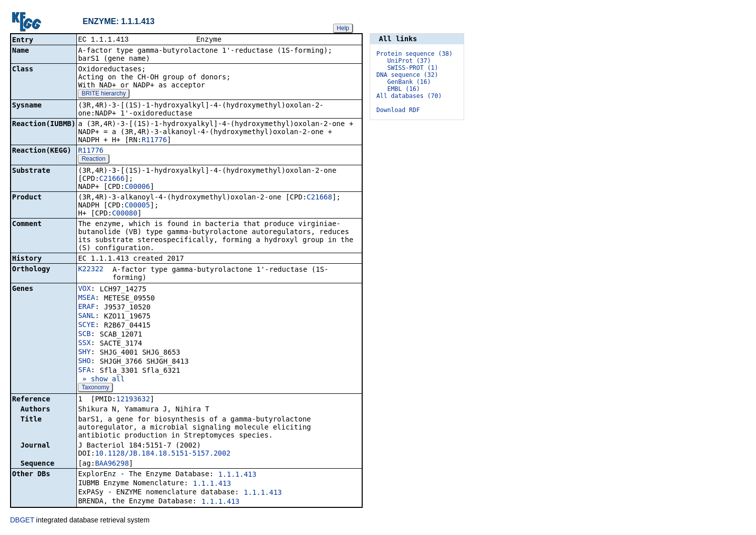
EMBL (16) (404, 89)
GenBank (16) (409, 82)
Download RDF (398, 110)
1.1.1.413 (238, 475)
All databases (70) (409, 96)
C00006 (137, 187)
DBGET (22, 521)
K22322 (91, 270)
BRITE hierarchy (103, 94)
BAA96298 (112, 464)
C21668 (320, 198)
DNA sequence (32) (407, 75)
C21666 (112, 179)
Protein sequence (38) (414, 54)
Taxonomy (95, 388)
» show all (101, 380)
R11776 (154, 141)
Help (343, 28)
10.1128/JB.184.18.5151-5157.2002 (163, 454)
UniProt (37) (409, 61)
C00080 (125, 214)
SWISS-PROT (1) (413, 68)
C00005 (137, 206)
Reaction (93, 160)
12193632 (133, 400)
